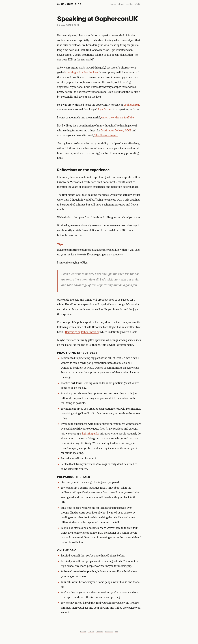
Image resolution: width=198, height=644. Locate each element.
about (121, 4)
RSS (117, 632)
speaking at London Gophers (82, 72)
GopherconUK (132, 105)
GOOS (128, 131)
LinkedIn (99, 632)
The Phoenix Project (106, 135)
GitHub (91, 632)
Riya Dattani (105, 109)
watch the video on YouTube (117, 118)
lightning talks (91, 434)
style (138, 4)
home (113, 4)
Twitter (83, 632)
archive (129, 4)
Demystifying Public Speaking (82, 332)
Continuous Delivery (112, 131)
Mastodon (109, 632)
